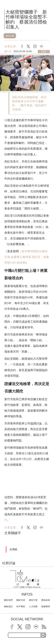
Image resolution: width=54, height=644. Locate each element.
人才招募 (33, 606)
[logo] (25, 578)
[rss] (44, 627)
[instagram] (28, 627)
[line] (36, 627)
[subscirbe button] (43, 635)
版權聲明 (46, 606)
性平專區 (21, 606)
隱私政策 (46, 600)
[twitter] (20, 627)
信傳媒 (13, 549)
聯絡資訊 (8, 606)
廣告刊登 (33, 600)
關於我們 (8, 600)
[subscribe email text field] (27, 635)
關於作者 (21, 600)
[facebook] (12, 627)
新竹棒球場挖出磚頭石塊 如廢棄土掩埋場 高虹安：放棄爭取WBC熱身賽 (27, 257)
